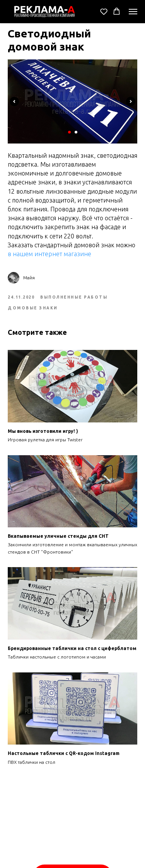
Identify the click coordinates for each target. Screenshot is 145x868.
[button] (104, 11)
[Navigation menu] (133, 12)
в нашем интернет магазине (49, 254)
